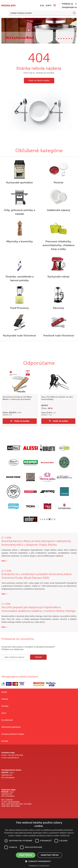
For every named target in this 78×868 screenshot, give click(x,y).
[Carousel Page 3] (61, 39)
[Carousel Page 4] (64, 39)
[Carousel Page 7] (72, 39)
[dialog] (39, 843)
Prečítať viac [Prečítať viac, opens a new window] (65, 836)
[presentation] (23, 666)
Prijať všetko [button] (26, 855)
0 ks (42, 5)
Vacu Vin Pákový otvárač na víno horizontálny (57, 398)
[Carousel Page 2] (58, 39)
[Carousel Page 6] (69, 39)
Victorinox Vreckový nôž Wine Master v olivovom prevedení (17, 398)
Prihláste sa (68, 4)
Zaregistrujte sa (69, 7)
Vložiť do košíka (22, 421)
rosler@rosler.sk (13, 758)
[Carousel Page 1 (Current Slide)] (56, 39)
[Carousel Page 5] (66, 39)
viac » (4, 561)
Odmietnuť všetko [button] (50, 855)
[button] (39, 861)
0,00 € (49, 5)
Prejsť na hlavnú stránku (39, 80)
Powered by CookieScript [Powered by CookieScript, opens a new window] (39, 866)
